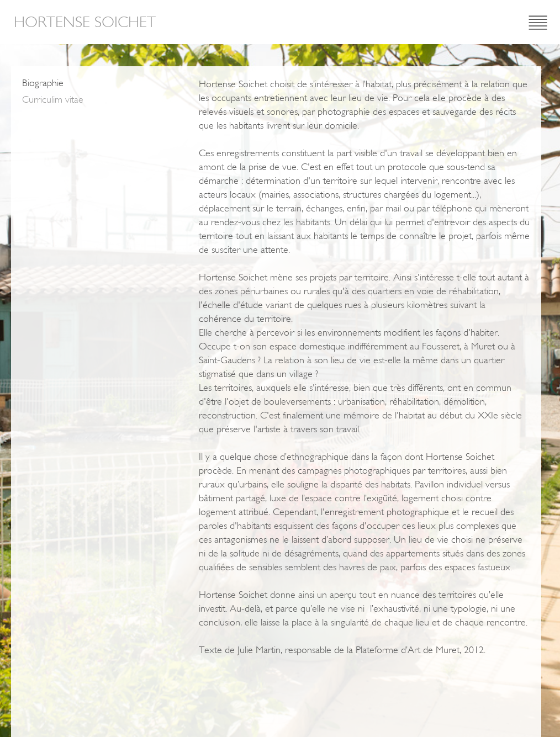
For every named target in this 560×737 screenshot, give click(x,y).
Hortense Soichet (85, 22)
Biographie (43, 83)
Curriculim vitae (53, 99)
